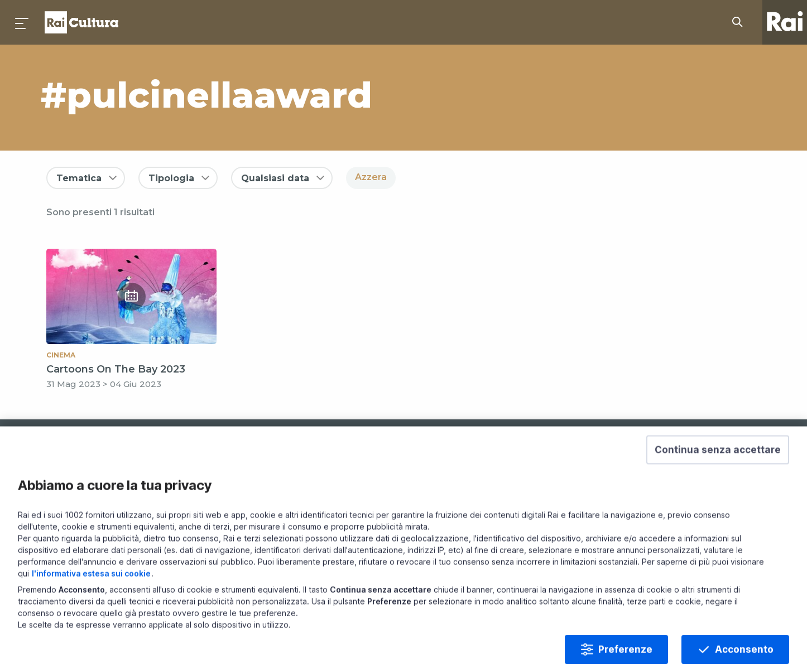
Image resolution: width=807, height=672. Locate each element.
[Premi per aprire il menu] (22, 22)
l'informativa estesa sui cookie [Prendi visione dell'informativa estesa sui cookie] (91, 595)
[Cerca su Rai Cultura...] (741, 22)
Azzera (371, 177)
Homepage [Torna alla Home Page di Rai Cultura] (81, 22)
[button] (718, 472)
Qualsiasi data (275, 178)
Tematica (79, 178)
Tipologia (171, 178)
